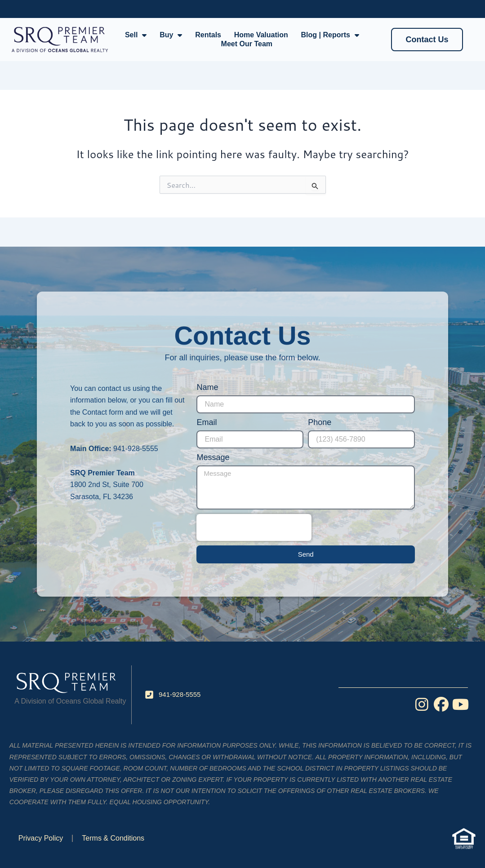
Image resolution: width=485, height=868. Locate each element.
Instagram (76, 9)
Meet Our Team (247, 44)
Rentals (208, 35)
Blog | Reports (330, 35)
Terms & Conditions (113, 838)
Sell (136, 35)
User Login (383, 9)
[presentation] (254, 527)
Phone (320, 422)
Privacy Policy (41, 838)
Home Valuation (261, 35)
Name (207, 387)
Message (213, 457)
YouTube (122, 9)
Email (207, 422)
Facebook (28, 9)
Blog (162, 9)
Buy (171, 35)
